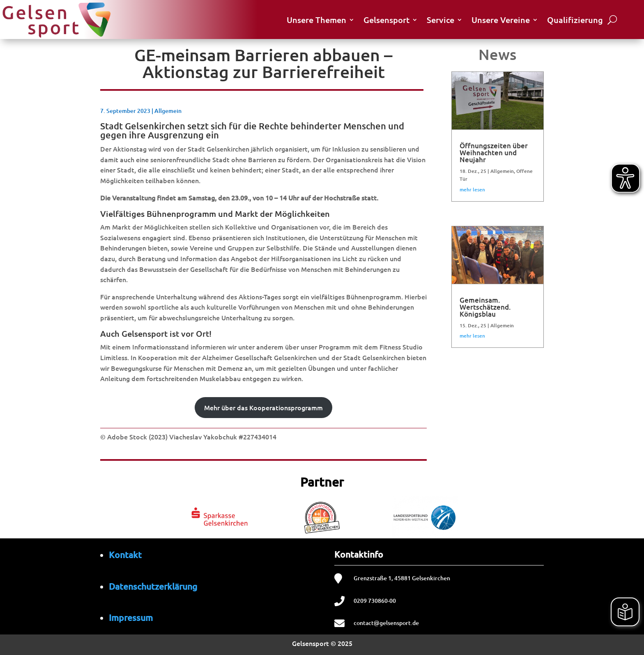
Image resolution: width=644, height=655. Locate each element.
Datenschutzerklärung (153, 586)
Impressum (131, 617)
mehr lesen (472, 190)
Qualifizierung (575, 20)
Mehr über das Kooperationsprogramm (263, 407)
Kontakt (125, 555)
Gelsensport (386, 20)
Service (440, 20)
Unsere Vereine (501, 20)
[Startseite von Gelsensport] (56, 20)
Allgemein (168, 111)
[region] (322, 516)
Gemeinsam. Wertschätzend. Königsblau (485, 307)
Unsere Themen (316, 20)
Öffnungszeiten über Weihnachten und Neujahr (494, 153)
